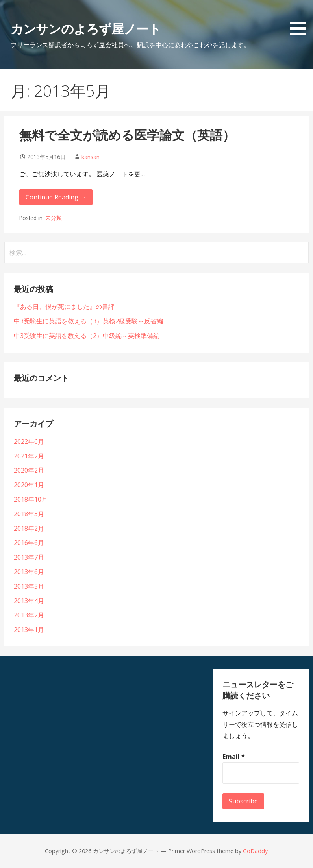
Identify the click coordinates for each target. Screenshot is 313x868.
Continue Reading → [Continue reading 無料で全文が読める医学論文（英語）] (56, 197)
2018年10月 (31, 499)
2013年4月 (29, 601)
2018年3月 (29, 514)
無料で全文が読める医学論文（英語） (127, 135)
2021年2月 (29, 456)
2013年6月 (29, 572)
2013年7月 (29, 557)
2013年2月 (29, 615)
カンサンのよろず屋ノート (86, 29)
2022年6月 (29, 441)
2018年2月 (29, 528)
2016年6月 (29, 543)
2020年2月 (29, 470)
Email (234, 757)
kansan (91, 157)
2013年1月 (29, 630)
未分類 (54, 218)
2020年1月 (29, 485)
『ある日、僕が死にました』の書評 (64, 307)
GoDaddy (255, 851)
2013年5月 (29, 586)
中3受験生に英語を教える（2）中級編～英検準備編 (87, 336)
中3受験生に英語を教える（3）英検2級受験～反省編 (88, 321)
